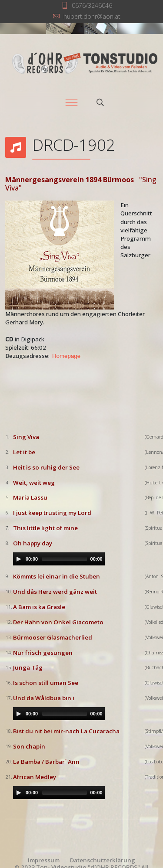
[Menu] (72, 102)
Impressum (44, 860)
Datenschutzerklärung (103, 860)
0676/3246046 (92, 5)
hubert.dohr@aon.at (92, 16)
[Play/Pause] (19, 559)
